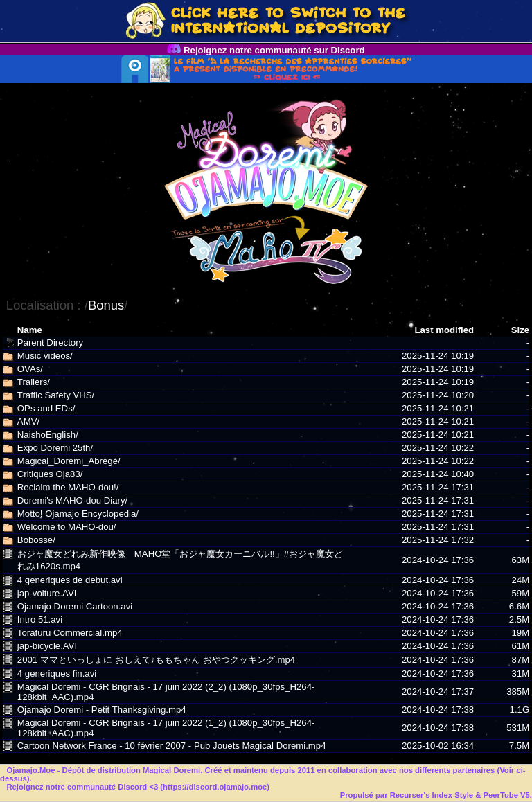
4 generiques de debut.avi (70, 580)
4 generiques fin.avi (57, 674)
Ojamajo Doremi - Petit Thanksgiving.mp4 (102, 710)
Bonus (106, 305)
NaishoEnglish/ (48, 435)
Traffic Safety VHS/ (56, 395)
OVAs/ (30, 369)
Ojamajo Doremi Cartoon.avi (75, 606)
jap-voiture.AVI (47, 593)
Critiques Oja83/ (50, 474)
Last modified (444, 330)
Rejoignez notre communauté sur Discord (266, 50)
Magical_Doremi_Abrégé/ (69, 461)
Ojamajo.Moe (30, 770)
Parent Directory (50, 342)
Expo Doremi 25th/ (55, 448)
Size (520, 330)
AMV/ (28, 421)
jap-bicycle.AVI (47, 646)
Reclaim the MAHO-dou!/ (68, 487)
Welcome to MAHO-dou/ (67, 527)
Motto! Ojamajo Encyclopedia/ (78, 514)
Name (30, 330)
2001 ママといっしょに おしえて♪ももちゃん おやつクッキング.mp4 (156, 660)
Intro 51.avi (40, 620)
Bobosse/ (36, 540)
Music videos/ (45, 356)
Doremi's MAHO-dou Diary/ (72, 500)
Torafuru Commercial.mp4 (70, 633)
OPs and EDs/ (46, 408)
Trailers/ (34, 382)
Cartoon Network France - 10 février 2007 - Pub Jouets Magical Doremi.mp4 (172, 746)
